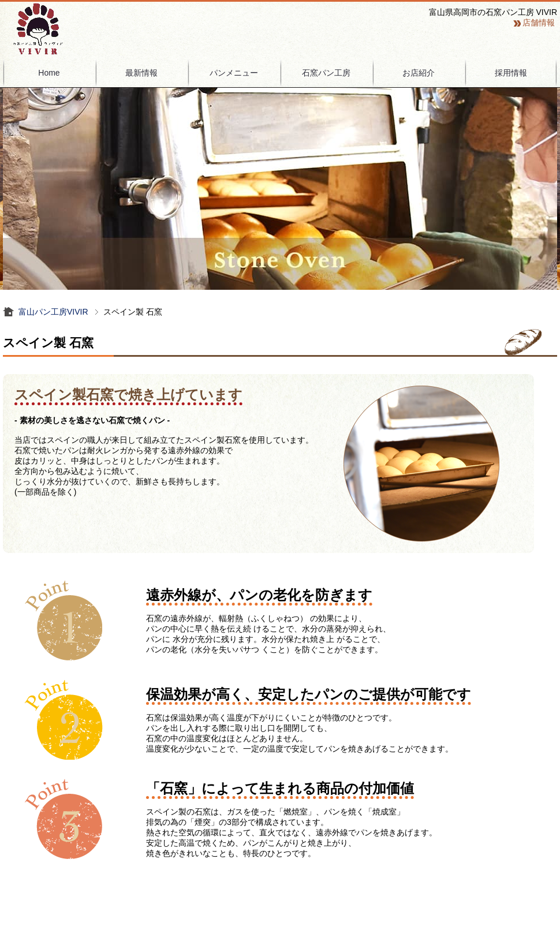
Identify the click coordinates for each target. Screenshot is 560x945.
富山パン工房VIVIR (53, 312)
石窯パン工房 (326, 73)
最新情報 (141, 73)
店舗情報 (539, 23)
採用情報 (511, 73)
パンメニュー (234, 73)
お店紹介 (419, 73)
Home (49, 73)
